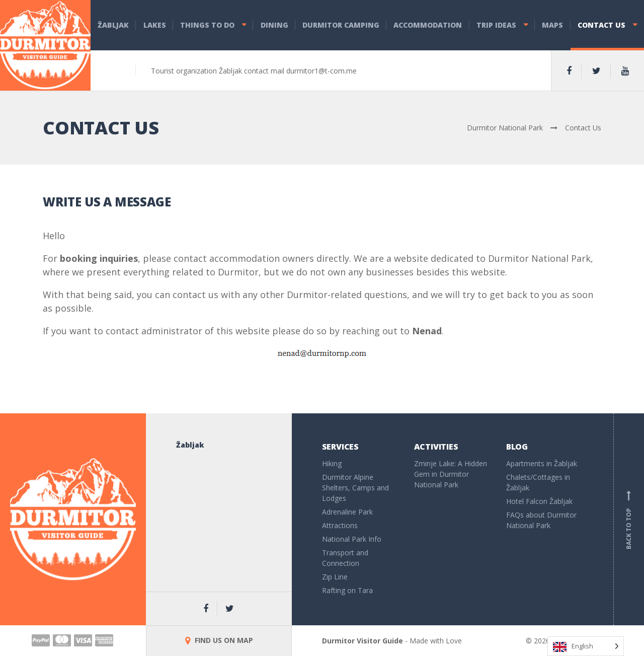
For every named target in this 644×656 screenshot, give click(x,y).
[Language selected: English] (586, 646)
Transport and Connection (345, 558)
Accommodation (428, 25)
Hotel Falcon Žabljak (539, 501)
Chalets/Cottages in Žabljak (538, 482)
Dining (274, 25)
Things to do (207, 25)
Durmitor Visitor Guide (363, 641)
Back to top (629, 520)
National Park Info (352, 539)
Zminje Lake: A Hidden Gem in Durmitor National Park (451, 474)
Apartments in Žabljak (542, 463)
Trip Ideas (496, 25)
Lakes (155, 25)
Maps (552, 25)
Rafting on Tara (347, 590)
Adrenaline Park (347, 512)
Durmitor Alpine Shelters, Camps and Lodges (355, 488)
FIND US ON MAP (219, 640)
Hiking (332, 463)
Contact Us (601, 25)
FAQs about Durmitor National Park (541, 520)
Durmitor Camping (341, 25)
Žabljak (113, 25)
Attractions (340, 525)
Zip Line (335, 577)
